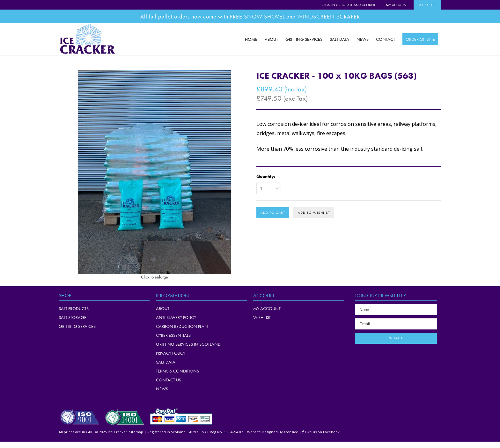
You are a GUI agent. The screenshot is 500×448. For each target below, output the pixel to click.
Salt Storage (73, 317)
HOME (251, 39)
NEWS (363, 39)
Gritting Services (77, 326)
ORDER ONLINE (420, 39)
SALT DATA (339, 39)
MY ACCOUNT (267, 308)
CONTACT (386, 39)
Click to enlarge (154, 277)
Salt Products (74, 308)
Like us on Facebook (321, 432)
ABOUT (271, 39)
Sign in (329, 5)
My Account (397, 5)
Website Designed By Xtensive (273, 432)
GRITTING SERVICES (304, 39)
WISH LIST (262, 317)
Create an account (358, 5)
